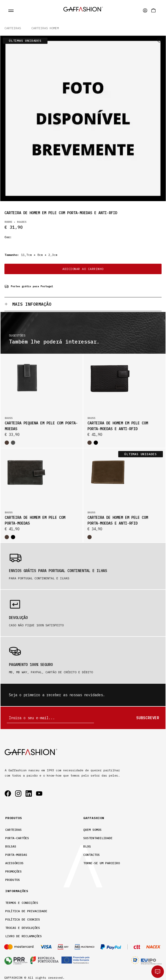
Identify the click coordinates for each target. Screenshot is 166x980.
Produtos (13, 880)
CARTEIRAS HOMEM (45, 28)
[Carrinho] (153, 10)
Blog (87, 846)
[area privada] (145, 10)
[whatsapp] (158, 972)
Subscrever (148, 718)
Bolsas (11, 846)
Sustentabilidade (98, 838)
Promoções (13, 871)
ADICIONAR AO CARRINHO (83, 269)
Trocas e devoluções (23, 928)
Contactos (91, 855)
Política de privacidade (26, 911)
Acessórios (14, 863)
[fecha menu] (11, 10)
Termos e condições (22, 903)
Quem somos (92, 830)
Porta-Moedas (16, 855)
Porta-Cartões (17, 838)
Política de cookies (23, 919)
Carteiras (13, 28)
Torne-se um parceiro (102, 863)
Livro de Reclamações (23, 936)
